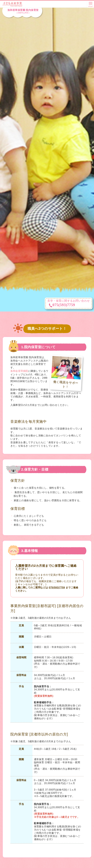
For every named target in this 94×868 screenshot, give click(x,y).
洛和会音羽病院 (19, 371)
